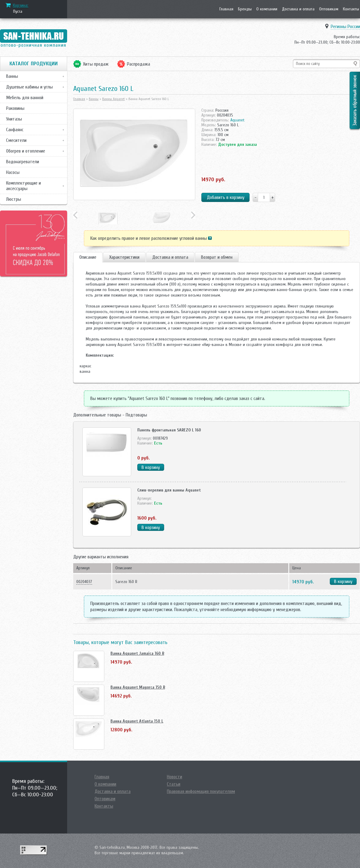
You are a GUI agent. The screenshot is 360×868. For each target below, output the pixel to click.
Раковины (15, 108)
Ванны (12, 76)
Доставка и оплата (298, 9)
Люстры (14, 199)
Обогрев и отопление (26, 151)
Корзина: (21, 5)
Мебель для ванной (25, 98)
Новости (175, 777)
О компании (267, 9)
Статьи (174, 784)
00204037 (84, 582)
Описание (88, 257)
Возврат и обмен (217, 257)
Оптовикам (329, 9)
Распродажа (139, 64)
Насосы (13, 172)
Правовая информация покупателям (201, 791)
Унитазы (14, 119)
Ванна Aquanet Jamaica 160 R (137, 653)
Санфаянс (15, 130)
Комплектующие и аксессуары (23, 186)
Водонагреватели (23, 162)
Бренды (245, 9)
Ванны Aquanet (113, 99)
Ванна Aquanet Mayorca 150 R (138, 687)
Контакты (351, 9)
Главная (226, 9)
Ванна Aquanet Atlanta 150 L (137, 721)
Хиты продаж (96, 64)
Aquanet (238, 120)
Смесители (16, 140)
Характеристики (124, 257)
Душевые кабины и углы (29, 87)
